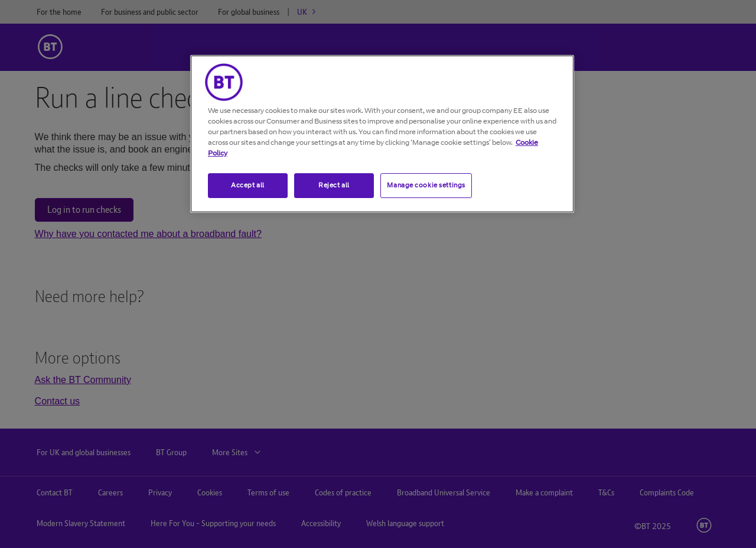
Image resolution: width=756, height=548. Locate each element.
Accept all (248, 185)
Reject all (334, 185)
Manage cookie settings (426, 185)
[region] (382, 134)
